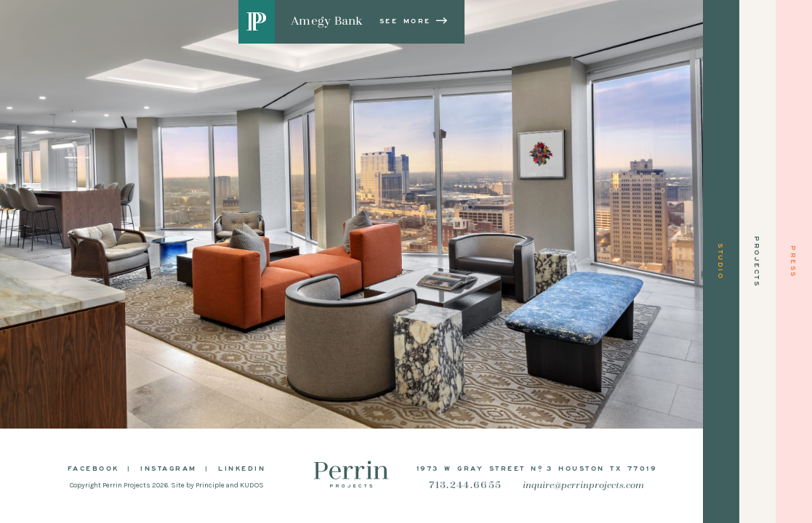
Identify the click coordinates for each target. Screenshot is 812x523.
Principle (210, 485)
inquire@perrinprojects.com (583, 486)
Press (794, 262)
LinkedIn (242, 468)
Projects (757, 261)
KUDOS (252, 485)
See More (414, 20)
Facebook (93, 468)
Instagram (169, 468)
